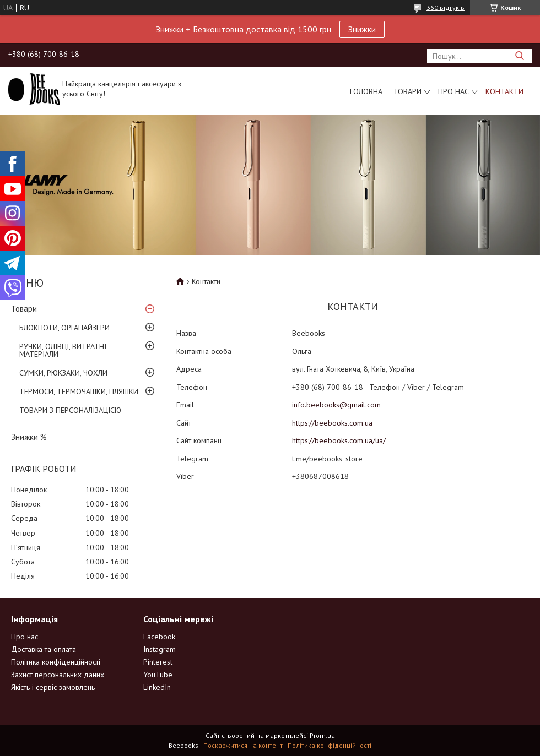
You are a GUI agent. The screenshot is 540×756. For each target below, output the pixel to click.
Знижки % (29, 437)
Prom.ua (322, 735)
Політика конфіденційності (56, 662)
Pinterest (158, 662)
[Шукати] (519, 56)
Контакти (504, 91)
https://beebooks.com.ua (332, 423)
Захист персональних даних (58, 675)
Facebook (159, 637)
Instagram (160, 649)
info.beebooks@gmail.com (336, 405)
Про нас (453, 91)
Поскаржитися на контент (243, 745)
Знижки (362, 29)
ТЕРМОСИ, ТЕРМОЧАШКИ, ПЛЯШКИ (79, 391)
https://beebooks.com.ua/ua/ (339, 440)
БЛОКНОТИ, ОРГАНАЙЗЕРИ (64, 328)
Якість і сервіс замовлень (53, 687)
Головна (366, 91)
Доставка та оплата (44, 649)
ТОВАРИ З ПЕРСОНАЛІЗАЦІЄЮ (70, 410)
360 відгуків (445, 7)
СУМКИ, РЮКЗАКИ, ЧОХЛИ (63, 373)
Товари (407, 91)
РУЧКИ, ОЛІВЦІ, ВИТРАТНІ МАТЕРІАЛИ (63, 350)
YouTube (158, 675)
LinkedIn (157, 687)
